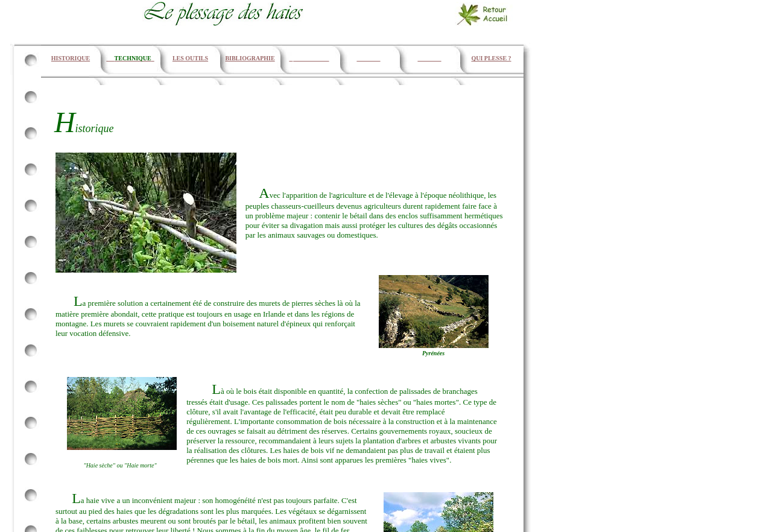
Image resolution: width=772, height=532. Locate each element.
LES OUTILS (190, 58)
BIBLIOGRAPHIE (250, 58)
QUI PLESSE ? (491, 58)
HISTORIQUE (71, 58)
